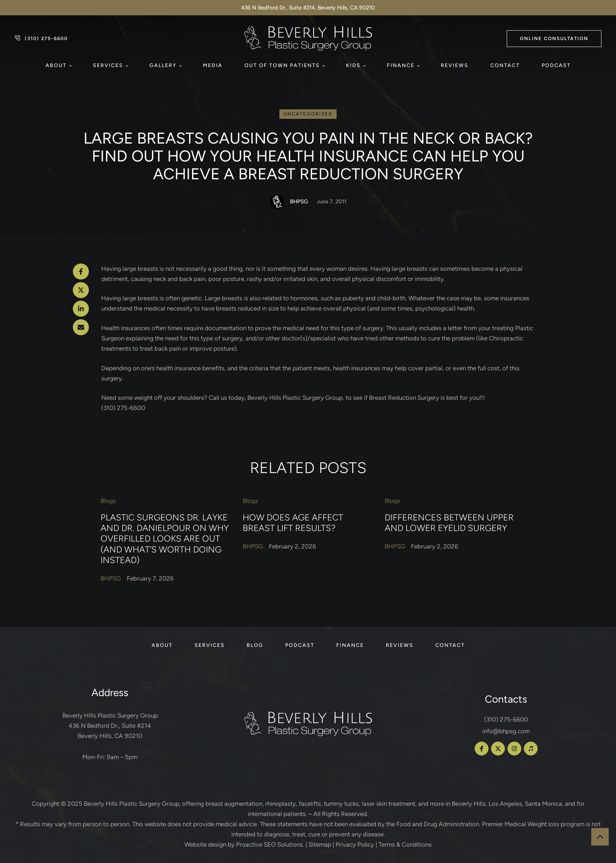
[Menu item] (58, 66)
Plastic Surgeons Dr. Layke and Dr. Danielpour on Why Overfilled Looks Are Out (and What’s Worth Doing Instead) (165, 539)
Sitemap (320, 844)
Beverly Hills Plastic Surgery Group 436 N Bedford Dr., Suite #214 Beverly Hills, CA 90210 (110, 726)
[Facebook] (81, 272)
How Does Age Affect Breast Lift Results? (293, 523)
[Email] (81, 327)
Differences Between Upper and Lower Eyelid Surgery (449, 523)
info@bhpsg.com (506, 731)
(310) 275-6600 (506, 719)
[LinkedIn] (81, 309)
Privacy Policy (355, 844)
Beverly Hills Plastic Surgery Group (132, 804)
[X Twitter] (81, 290)
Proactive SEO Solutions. (270, 844)
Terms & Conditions (405, 844)
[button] (554, 39)
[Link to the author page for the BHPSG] (277, 202)
